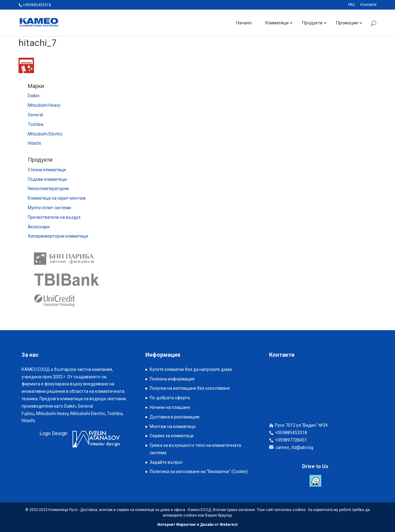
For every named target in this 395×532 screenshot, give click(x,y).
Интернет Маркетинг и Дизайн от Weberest (197, 525)
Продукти (312, 23)
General (35, 115)
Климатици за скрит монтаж (57, 198)
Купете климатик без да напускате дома (191, 369)
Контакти (368, 5)
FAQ (351, 5)
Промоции (347, 23)
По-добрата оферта (170, 398)
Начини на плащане (170, 407)
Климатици (277, 23)
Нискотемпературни (48, 189)
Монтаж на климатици (173, 426)
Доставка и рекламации (175, 417)
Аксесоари (39, 227)
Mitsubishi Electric (45, 134)
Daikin (34, 96)
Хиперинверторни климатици (58, 236)
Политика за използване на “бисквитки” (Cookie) (199, 472)
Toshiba (35, 124)
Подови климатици (47, 179)
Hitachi (34, 143)
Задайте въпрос (166, 462)
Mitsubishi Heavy (44, 105)
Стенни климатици (47, 170)
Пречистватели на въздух (54, 217)
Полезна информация (172, 379)
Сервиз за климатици (172, 436)
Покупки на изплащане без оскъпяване (190, 388)
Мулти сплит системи (49, 208)
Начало (244, 23)
